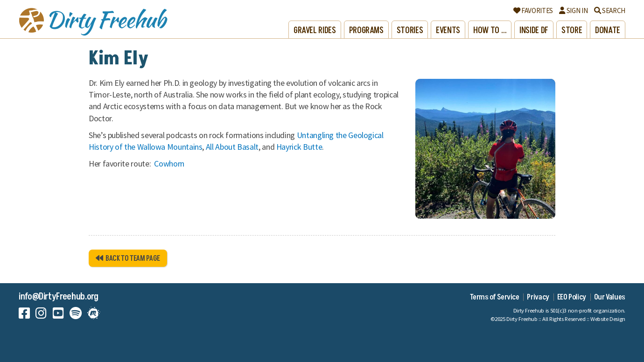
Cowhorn (169, 164)
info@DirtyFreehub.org (58, 297)
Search (610, 10)
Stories (410, 31)
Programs (366, 31)
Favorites (533, 10)
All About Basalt (232, 147)
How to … (490, 31)
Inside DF (534, 31)
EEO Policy (572, 297)
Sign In (573, 10)
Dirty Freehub (522, 319)
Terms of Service (495, 297)
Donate (608, 31)
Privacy (538, 297)
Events (448, 31)
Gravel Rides (315, 31)
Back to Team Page (128, 258)
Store (572, 31)
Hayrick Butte (299, 147)
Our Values (610, 297)
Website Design (608, 319)
